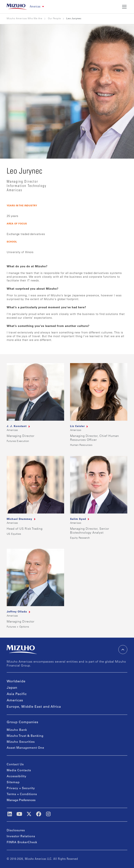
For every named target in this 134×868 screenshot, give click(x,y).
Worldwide (16, 682)
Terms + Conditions (22, 794)
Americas (15, 701)
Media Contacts (19, 771)
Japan (12, 688)
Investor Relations (21, 837)
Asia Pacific (17, 694)
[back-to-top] (123, 650)
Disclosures (16, 831)
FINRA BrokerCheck (22, 842)
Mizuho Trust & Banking (25, 736)
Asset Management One (25, 748)
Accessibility (17, 776)
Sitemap (13, 782)
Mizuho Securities (21, 742)
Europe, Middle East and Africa (34, 707)
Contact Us (15, 765)
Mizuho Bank (17, 730)
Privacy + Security (21, 788)
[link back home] (17, 7)
